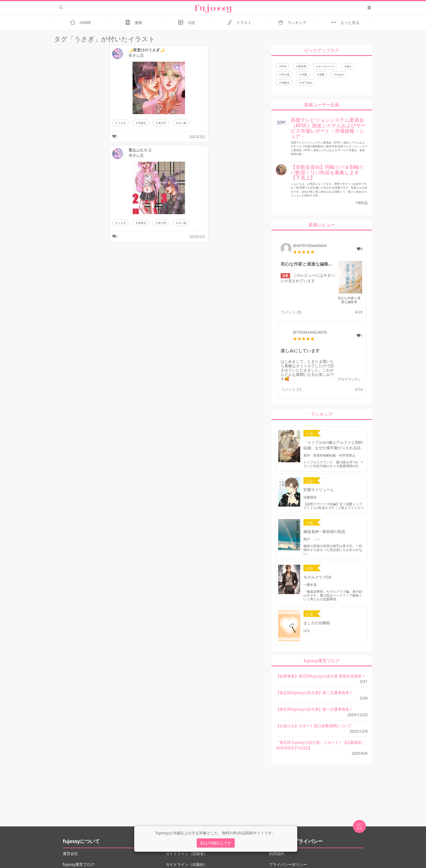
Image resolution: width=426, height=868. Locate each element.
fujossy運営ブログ (79, 864)
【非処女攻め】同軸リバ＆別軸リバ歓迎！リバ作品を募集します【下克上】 (327, 172)
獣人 (349, 66)
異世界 (302, 66)
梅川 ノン (312, 539)
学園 (304, 74)
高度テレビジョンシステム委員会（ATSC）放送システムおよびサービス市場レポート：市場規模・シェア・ (328, 128)
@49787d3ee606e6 (310, 246)
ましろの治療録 (317, 623)
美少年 (162, 123)
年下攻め (307, 83)
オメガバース (327, 66)
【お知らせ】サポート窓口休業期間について (314, 726)
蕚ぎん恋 (136, 55)
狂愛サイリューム (319, 490)
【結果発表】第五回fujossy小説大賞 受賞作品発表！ (321, 676)
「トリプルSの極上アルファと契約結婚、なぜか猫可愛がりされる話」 (334, 445)
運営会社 (70, 853)
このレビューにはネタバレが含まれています (308, 278)
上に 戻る (359, 826)
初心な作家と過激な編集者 (349, 300)
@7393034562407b (310, 332)
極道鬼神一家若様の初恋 (324, 531)
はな (307, 630)
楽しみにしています (300, 351)
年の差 (286, 74)
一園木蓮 (310, 585)
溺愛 (322, 74)
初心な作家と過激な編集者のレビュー (308, 264)
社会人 (340, 74)
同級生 (286, 83)
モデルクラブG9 (317, 577)
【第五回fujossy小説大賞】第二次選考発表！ (314, 693)
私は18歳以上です (216, 843)
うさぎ (122, 123)
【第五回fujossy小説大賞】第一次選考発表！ (314, 709)
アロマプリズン (349, 379)
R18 (284, 66)
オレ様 (182, 123)
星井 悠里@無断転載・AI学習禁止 (329, 455)
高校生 (142, 123)
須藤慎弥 (310, 497)
